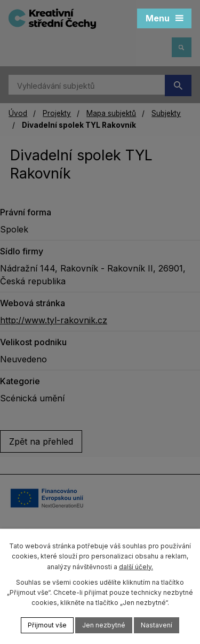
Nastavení (157, 625)
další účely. (136, 567)
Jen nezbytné (104, 625)
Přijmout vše (47, 625)
